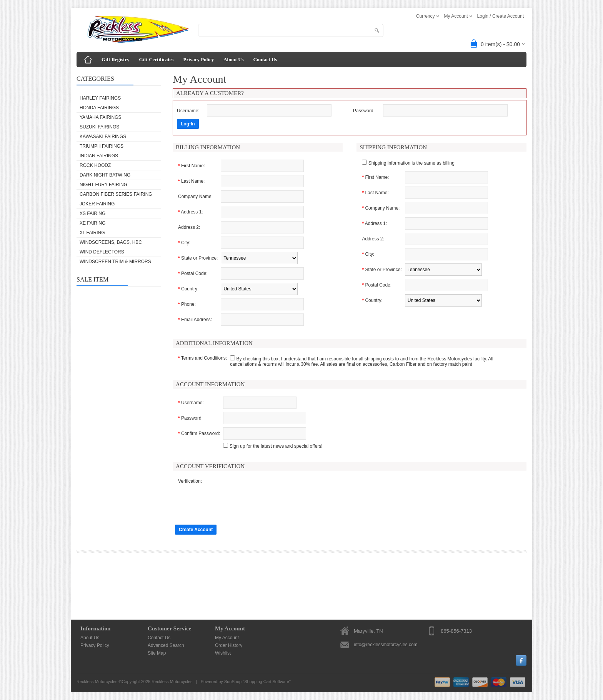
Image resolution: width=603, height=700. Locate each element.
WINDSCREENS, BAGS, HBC (111, 242)
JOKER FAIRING (97, 204)
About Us (233, 59)
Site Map (157, 653)
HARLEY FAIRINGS (100, 98)
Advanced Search (166, 645)
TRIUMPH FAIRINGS (102, 146)
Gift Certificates (157, 59)
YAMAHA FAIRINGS (100, 117)
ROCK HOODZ (95, 165)
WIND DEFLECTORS (102, 252)
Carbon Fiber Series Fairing (116, 194)
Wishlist (223, 653)
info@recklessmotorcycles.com (386, 645)
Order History (229, 645)
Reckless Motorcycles (172, 682)
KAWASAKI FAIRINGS (103, 137)
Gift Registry (116, 59)
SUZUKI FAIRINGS (99, 127)
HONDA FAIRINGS (99, 108)
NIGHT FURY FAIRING (103, 185)
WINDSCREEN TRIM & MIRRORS (115, 262)
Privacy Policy (198, 59)
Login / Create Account (501, 16)
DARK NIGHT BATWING (105, 175)
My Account (227, 638)
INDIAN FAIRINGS (99, 156)
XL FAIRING (92, 233)
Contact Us (265, 59)
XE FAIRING (92, 223)
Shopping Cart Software (267, 682)
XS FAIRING (92, 213)
